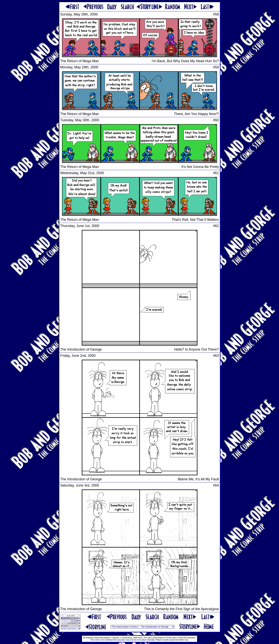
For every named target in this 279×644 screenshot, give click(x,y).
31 (69, 618)
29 (64, 618)
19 (64, 626)
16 (74, 623)
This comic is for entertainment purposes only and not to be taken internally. (123, 640)
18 (62, 626)
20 (67, 626)
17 (77, 623)
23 (74, 626)
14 (69, 623)
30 (67, 618)
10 (77, 621)
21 (69, 626)
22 (72, 626)
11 (62, 623)
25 (62, 628)
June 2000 (71, 616)
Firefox (169, 638)
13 (67, 623)
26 (64, 628)
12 (64, 623)
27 (67, 628)
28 (62, 618)
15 (72, 623)
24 (77, 626)
